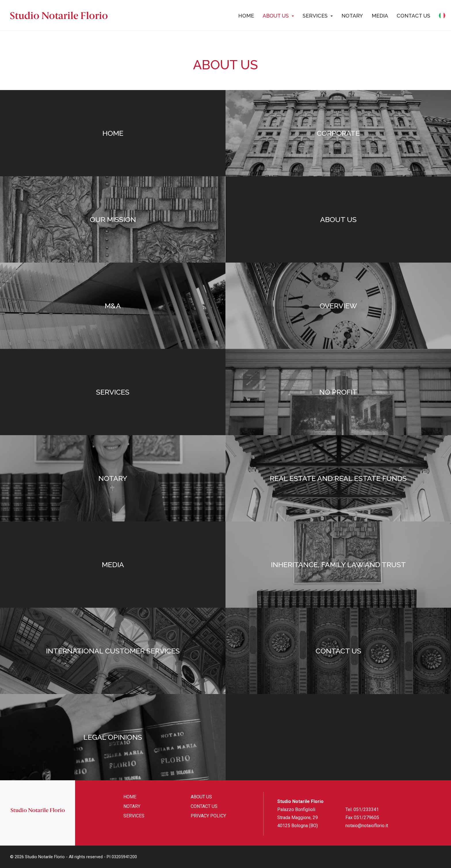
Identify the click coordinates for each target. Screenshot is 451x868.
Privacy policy (208, 816)
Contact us (413, 16)
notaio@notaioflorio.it (367, 826)
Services (318, 16)
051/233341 (366, 809)
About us (278, 16)
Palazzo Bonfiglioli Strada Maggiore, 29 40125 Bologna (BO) (298, 818)
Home (246, 16)
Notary (352, 16)
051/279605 (366, 818)
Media (380, 16)
